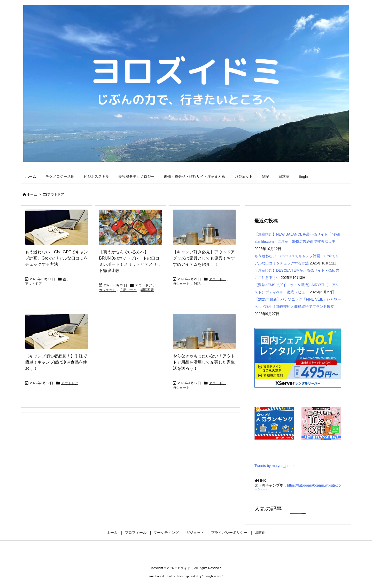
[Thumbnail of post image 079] (130, 227)
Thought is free (212, 576)
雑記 (197, 284)
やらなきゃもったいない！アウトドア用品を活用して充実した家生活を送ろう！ (204, 362)
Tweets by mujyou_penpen (276, 466)
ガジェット (107, 290)
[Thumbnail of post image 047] (204, 227)
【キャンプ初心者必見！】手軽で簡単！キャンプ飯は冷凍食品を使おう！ (56, 362)
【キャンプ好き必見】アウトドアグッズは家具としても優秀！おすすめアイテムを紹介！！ (204, 258)
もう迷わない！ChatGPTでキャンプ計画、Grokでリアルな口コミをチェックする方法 (56, 258)
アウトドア (33, 284)
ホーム (32, 194)
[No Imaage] (57, 227)
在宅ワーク (128, 290)
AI (65, 279)
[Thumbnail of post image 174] (204, 332)
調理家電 (147, 290)
